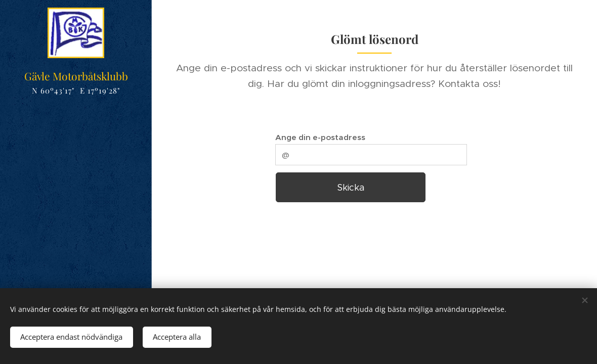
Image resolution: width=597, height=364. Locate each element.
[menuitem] (76, 170)
